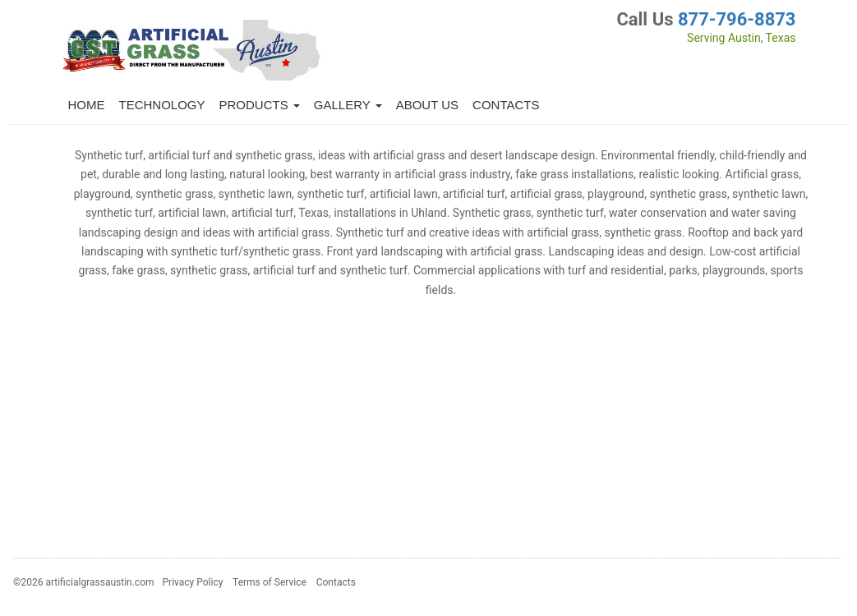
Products (260, 105)
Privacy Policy (193, 582)
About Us (427, 105)
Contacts (506, 105)
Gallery (348, 105)
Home (87, 105)
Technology (162, 105)
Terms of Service (270, 582)
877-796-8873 (737, 19)
